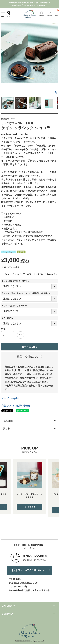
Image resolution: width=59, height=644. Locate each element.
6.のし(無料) (8, 318)
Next (54, 54)
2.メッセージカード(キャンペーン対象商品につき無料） (27, 293)
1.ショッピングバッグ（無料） (16, 281)
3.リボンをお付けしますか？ (15, 306)
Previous (5, 54)
